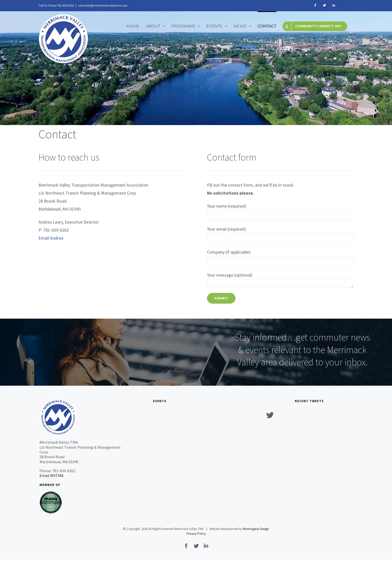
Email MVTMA (51, 475)
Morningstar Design (256, 529)
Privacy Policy (196, 534)
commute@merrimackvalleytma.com (103, 5)
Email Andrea (51, 238)
